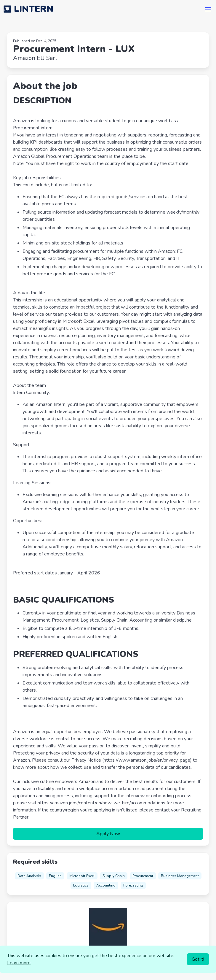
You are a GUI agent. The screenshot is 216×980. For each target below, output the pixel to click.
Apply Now (108, 834)
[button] (208, 9)
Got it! (198, 959)
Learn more (19, 963)
